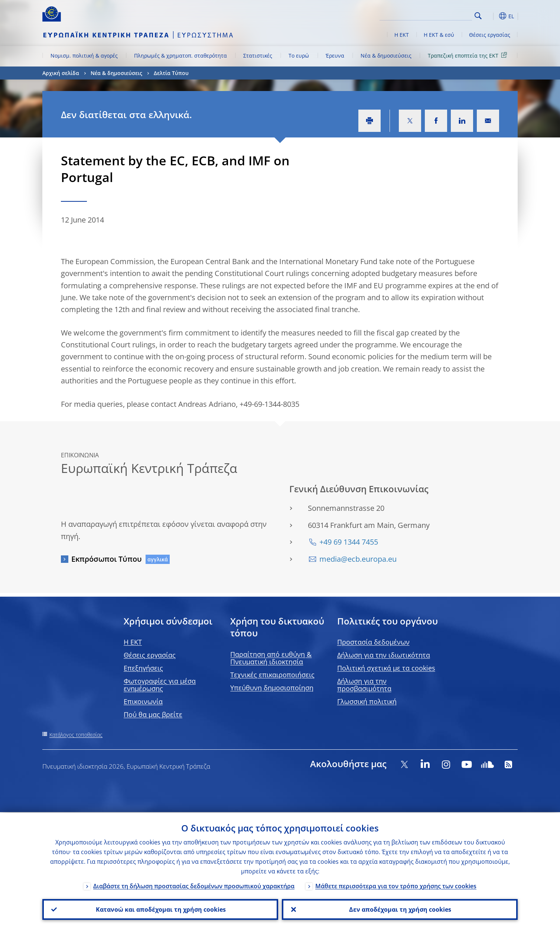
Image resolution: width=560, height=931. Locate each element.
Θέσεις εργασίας (490, 35)
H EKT (133, 642)
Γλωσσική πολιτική (367, 701)
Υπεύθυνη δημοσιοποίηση (272, 688)
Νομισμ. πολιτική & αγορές (84, 56)
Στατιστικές (258, 56)
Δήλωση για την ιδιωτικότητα (384, 655)
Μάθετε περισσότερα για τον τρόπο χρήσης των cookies (396, 885)
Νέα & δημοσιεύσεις (386, 56)
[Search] (435, 15)
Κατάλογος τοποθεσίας (76, 735)
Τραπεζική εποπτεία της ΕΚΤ (469, 55)
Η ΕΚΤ (402, 35)
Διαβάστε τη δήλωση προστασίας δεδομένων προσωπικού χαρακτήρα (194, 885)
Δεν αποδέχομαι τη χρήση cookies (400, 909)
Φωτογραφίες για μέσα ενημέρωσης (160, 685)
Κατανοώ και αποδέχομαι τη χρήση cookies (160, 909)
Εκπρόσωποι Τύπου (107, 559)
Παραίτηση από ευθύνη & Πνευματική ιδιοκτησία (271, 658)
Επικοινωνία (143, 701)
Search (478, 16)
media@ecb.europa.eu (358, 559)
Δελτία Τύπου (171, 73)
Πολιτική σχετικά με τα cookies (386, 668)
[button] (492, 16)
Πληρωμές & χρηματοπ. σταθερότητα (180, 56)
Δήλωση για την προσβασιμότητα (364, 685)
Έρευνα (335, 56)
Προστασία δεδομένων (373, 642)
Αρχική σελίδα (61, 73)
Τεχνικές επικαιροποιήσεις (272, 675)
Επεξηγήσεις (143, 668)
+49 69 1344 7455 (349, 542)
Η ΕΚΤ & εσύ (439, 35)
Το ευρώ (299, 56)
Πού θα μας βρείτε (153, 714)
